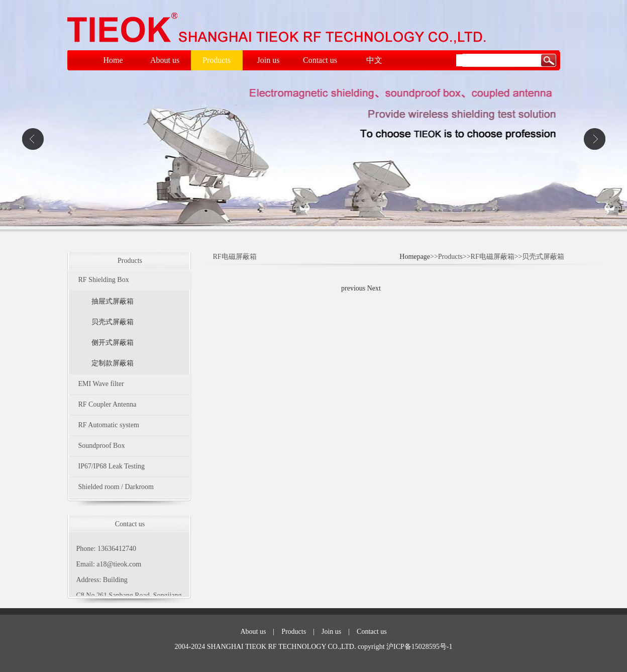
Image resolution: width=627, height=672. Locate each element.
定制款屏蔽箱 (113, 363)
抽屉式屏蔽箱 (113, 301)
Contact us (372, 632)
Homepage (415, 257)
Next (374, 288)
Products (294, 632)
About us (253, 632)
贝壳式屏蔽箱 (113, 322)
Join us (331, 632)
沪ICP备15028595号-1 (419, 647)
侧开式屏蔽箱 (113, 343)
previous (353, 288)
